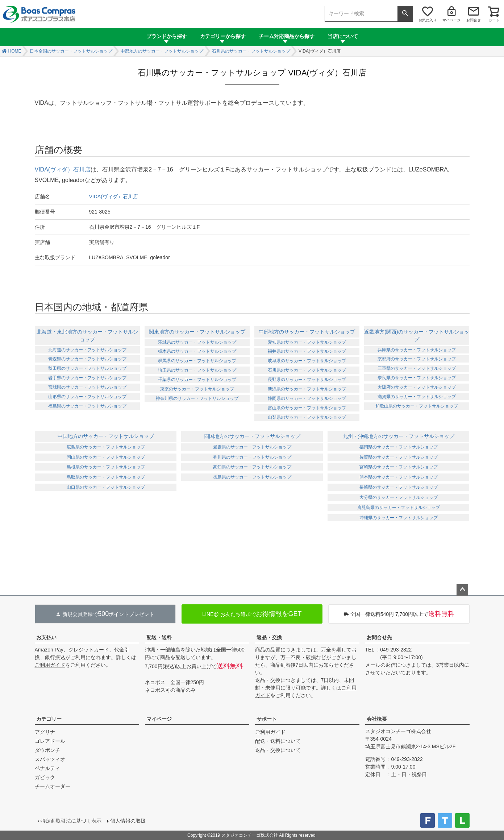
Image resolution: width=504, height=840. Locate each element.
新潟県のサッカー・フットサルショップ (307, 389)
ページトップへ (462, 590)
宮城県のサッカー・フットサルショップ (87, 387)
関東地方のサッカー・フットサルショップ (197, 332)
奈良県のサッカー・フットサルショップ (417, 378)
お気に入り (428, 20)
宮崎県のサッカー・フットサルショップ (399, 467)
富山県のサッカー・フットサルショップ (307, 408)
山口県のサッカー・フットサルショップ (106, 487)
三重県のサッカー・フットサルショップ (417, 368)
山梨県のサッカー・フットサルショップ (307, 417)
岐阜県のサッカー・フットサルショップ (307, 361)
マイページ (451, 20)
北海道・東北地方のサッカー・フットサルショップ (87, 336)
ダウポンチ (47, 750)
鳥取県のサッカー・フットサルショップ (106, 477)
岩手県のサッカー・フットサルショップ (87, 378)
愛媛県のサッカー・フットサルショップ (252, 447)
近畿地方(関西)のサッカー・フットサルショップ (416, 336)
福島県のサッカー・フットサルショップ (87, 406)
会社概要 (377, 719)
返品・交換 (269, 637)
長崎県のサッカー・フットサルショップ (399, 487)
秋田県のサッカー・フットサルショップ (87, 368)
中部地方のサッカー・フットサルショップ (162, 51)
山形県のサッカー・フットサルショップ (87, 397)
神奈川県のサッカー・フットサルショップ (197, 398)
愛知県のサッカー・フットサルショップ (307, 342)
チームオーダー (53, 786)
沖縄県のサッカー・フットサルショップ (399, 518)
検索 (405, 14)
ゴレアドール (50, 741)
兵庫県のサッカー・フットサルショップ (417, 350)
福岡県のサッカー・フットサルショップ (399, 447)
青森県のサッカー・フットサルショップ (87, 359)
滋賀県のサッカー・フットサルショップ (417, 397)
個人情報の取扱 (128, 821)
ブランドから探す (167, 36)
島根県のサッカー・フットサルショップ (106, 467)
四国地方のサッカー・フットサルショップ (252, 436)
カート (494, 20)
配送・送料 (159, 637)
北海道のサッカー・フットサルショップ (87, 350)
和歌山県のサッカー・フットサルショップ (417, 406)
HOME (15, 51)
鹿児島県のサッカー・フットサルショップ (399, 508)
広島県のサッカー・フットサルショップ (106, 447)
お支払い (46, 637)
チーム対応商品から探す (287, 36)
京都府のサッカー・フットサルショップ (417, 359)
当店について (343, 36)
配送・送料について (278, 741)
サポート (267, 719)
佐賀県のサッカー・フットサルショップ (399, 457)
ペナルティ (47, 768)
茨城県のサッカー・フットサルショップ (197, 342)
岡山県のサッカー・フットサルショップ (106, 457)
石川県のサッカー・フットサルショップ (251, 51)
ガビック (45, 777)
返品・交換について (278, 750)
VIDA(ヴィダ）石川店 (63, 169)
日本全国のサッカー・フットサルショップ (71, 51)
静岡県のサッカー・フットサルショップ (307, 398)
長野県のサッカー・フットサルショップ (307, 380)
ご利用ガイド (50, 665)
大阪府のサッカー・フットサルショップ (417, 387)
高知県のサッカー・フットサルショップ (252, 467)
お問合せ (474, 20)
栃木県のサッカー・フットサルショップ (197, 351)
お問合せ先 (379, 637)
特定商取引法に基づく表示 (71, 821)
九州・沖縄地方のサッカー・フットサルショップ (399, 436)
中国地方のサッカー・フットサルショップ (106, 436)
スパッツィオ (50, 759)
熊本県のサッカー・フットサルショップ (399, 477)
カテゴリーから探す (223, 36)
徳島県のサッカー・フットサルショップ (252, 477)
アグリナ (45, 732)
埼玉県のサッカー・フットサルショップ (197, 370)
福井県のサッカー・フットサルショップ (307, 351)
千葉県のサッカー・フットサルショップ (197, 380)
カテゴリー (49, 719)
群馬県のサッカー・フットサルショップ (197, 361)
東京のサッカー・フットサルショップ (197, 389)
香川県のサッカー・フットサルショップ (252, 457)
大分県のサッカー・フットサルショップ (399, 497)
